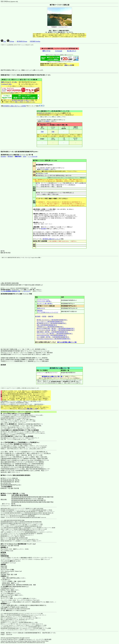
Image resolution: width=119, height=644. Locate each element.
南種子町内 (18, 156)
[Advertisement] (11, 269)
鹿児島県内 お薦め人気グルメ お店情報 (14, 106)
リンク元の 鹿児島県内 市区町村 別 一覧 (10, 291)
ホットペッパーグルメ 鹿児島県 (10, 444)
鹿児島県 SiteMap (35, 41)
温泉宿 (25, 157)
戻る (3, 41)
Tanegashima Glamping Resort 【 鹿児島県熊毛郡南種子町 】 (54, 339)
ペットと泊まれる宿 (32, 157)
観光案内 (44, 229)
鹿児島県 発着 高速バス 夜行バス (21, 100)
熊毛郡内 (10, 156)
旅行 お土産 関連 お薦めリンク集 (67, 342)
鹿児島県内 (3, 157)
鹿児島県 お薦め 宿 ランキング (52, 239)
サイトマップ (27, 291)
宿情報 (47, 121)
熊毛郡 (44, 316)
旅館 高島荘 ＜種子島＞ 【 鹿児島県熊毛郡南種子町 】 (53, 332)
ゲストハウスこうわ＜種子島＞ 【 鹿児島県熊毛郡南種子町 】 (55, 334)
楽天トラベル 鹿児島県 (7, 424)
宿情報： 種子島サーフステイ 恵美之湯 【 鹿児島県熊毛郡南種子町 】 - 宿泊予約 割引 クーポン (28, 633)
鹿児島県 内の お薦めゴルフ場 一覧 (52, 377)
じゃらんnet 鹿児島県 (24, 414)
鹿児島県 (38, 316)
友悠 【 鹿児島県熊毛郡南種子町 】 (47, 325)
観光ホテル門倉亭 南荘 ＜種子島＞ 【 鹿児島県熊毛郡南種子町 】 (56, 328)
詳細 (42, 132)
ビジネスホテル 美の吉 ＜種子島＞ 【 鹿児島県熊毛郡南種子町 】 (56, 330)
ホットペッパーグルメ (8, 93)
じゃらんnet (58, 51)
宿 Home (10, 41)
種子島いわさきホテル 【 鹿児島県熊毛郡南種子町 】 (52, 320)
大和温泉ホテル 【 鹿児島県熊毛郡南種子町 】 (50, 327)
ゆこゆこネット (72, 51)
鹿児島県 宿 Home (22, 41)
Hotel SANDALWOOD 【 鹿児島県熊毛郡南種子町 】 (52, 335)
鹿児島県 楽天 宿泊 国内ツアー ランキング (49, 113)
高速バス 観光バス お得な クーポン (25, 102)
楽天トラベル (46, 51)
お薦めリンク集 (68, 65)
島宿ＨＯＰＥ (41, 308)
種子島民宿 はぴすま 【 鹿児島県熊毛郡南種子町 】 (52, 323)
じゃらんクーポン (6, 84)
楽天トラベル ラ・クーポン (9, 82)
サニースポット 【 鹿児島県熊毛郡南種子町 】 (50, 322)
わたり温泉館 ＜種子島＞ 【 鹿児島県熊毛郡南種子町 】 (53, 337)
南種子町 (51, 316)
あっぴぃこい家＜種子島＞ (45, 304)
